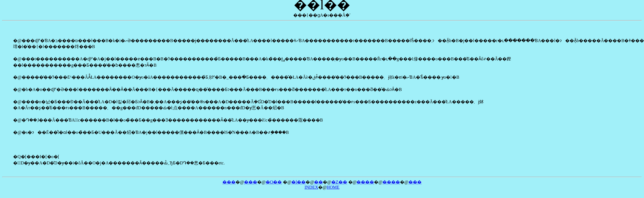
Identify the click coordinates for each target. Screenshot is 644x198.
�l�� (298, 182)
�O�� (274, 182)
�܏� (318, 182)
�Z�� (339, 182)
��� (229, 182)
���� (365, 182)
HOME (333, 187)
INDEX (311, 187)
